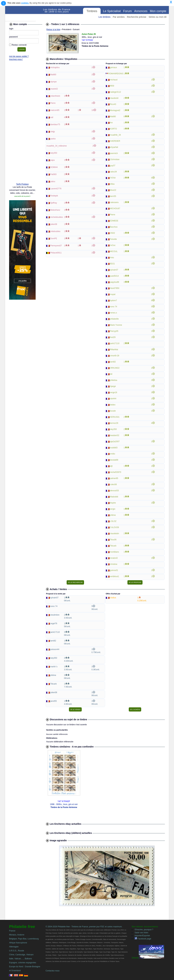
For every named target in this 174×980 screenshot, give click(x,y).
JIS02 (112, 233)
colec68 (113, 484)
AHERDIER (115, 141)
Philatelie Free (24, 14)
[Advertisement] (22, 130)
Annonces (141, 11)
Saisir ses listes (141, 933)
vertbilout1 (114, 576)
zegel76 (54, 624)
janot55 (53, 701)
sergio (113, 509)
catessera (114, 202)
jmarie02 (54, 89)
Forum (127, 11)
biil (111, 374)
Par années (119, 17)
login (11, 29)
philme (113, 515)
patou (53, 181)
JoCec (113, 245)
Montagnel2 (115, 110)
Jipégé (113, 386)
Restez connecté (19, 45)
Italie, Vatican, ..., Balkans (20, 959)
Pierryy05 (114, 331)
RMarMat (114, 350)
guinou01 (114, 570)
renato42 (114, 558)
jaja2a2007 (115, 442)
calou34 (113, 172)
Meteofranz (55, 210)
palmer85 (114, 478)
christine (114, 564)
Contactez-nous (53, 971)
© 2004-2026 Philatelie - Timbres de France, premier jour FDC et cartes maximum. (84, 927)
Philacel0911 (56, 253)
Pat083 (53, 174)
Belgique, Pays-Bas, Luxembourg (24, 939)
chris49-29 (115, 356)
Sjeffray (54, 203)
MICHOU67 (115, 208)
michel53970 (116, 472)
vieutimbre (55, 615)
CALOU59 (114, 527)
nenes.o (113, 313)
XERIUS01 (115, 417)
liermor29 (114, 423)
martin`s (54, 667)
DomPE (54, 238)
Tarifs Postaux (22, 184)
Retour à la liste (53, 30)
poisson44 (55, 649)
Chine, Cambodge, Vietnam (21, 955)
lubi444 (113, 399)
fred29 (113, 337)
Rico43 (113, 104)
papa (52, 160)
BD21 (112, 264)
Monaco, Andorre (17, 935)
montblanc (114, 552)
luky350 (54, 153)
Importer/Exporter (142, 936)
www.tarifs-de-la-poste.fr (22, 196)
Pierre (53, 103)
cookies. (25, 3)
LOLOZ (113, 521)
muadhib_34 (115, 135)
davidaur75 (55, 124)
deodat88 (114, 460)
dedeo (113, 405)
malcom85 (55, 110)
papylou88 (114, 282)
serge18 (113, 392)
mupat (113, 294)
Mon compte (158, 11)
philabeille (114, 319)
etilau (112, 184)
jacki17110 (115, 343)
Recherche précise (137, 17)
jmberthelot (55, 96)
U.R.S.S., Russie (17, 951)
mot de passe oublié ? (19, 56)
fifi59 (112, 86)
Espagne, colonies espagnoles (23, 963)
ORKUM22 (115, 368)
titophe (113, 503)
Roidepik (54, 196)
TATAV (113, 178)
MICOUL (114, 251)
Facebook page (143, 939)
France (12, 931)
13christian (115, 159)
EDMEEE (114, 221)
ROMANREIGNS (116, 74)
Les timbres (104, 17)
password (13, 37)
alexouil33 (114, 491)
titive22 (113, 190)
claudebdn (114, 534)
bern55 (113, 196)
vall (52, 117)
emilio (112, 454)
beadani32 (115, 435)
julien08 (54, 224)
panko (53, 139)
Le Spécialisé (112, 11)
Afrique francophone (18, 943)
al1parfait (114, 147)
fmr (111, 123)
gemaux (113, 67)
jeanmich (114, 153)
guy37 (113, 166)
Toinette (113, 239)
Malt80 (53, 75)
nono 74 (113, 307)
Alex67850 (115, 288)
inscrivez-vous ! (16, 59)
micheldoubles (57, 217)
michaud (114, 80)
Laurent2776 (56, 189)
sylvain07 (114, 270)
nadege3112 (115, 92)
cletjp (53, 132)
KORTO (113, 129)
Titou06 (113, 540)
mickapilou (55, 67)
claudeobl (114, 98)
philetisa (114, 380)
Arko (112, 258)
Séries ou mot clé (158, 17)
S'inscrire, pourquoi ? (144, 930)
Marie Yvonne (116, 325)
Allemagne (14, 947)
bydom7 (113, 300)
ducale (113, 411)
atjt (111, 466)
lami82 (113, 362)
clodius (113, 598)
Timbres (92, 11)
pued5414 (114, 276)
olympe (53, 82)
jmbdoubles (55, 231)
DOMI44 (54, 167)
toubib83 (114, 448)
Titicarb (113, 546)
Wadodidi (114, 497)
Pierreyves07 (56, 246)
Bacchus (114, 227)
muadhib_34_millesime (57, 146)
